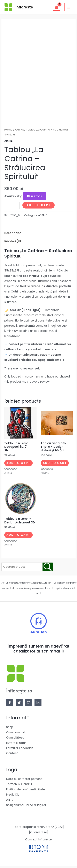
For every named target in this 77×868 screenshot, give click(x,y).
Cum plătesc (15, 739)
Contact (12, 755)
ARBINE (19, 131)
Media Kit (13, 796)
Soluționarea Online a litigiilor (26, 807)
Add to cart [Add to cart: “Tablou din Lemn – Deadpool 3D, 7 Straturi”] (18, 465)
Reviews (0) (13, 243)
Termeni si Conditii (19, 786)
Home (8, 131)
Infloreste (24, 7)
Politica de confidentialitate (26, 791)
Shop (10, 729)
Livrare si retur (16, 745)
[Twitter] (19, 705)
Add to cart (38, 207)
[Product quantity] (16, 207)
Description (13, 235)
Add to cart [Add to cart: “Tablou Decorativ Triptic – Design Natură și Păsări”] (55, 465)
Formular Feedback (20, 750)
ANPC (10, 802)
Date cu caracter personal (25, 781)
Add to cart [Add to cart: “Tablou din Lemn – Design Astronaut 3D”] (18, 537)
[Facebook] (10, 705)
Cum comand (16, 734)
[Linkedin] (38, 705)
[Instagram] (29, 705)
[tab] (38, 235)
